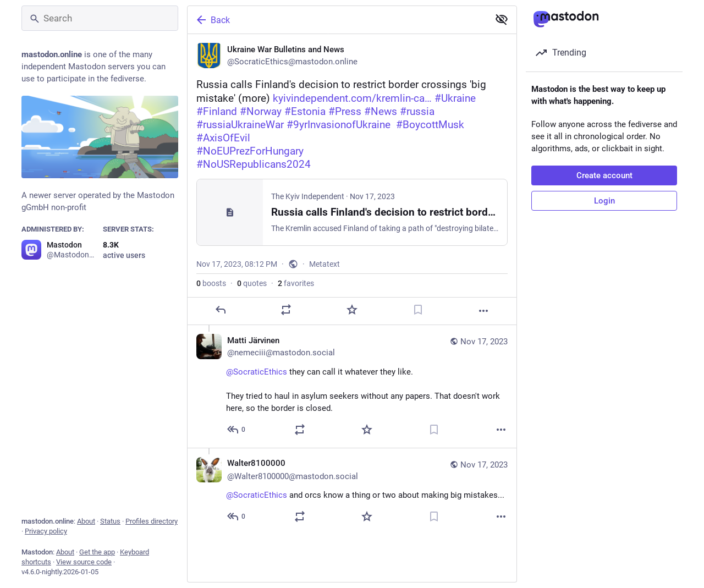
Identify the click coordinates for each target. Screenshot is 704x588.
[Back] (337, 20)
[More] (483, 311)
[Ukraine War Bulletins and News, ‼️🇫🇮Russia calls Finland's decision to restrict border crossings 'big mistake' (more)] (352, 180)
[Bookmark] (418, 310)
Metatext (324, 264)
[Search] (100, 18)
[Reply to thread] (237, 430)
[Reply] (221, 310)
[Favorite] (352, 310)
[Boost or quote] (286, 310)
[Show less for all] (502, 19)
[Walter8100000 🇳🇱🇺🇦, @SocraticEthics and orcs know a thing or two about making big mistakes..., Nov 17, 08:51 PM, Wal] (352, 491)
